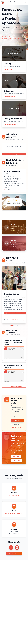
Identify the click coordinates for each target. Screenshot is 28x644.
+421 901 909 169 (14, 495)
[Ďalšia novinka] (24, 296)
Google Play (17, 461)
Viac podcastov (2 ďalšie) (14, 386)
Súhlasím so (17, 426)
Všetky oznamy (14, 154)
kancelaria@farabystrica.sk (14, 514)
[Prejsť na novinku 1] (12, 325)
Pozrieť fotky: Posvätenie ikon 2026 (16, 313)
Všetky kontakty (14, 554)
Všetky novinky (17, 319)
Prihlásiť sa (17, 421)
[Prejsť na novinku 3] (15, 325)
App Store (16, 457)
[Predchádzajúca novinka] (4, 296)
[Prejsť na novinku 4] (16, 325)
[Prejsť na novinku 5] (17, 325)
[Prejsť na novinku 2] (14, 325)
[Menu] (25, 2)
